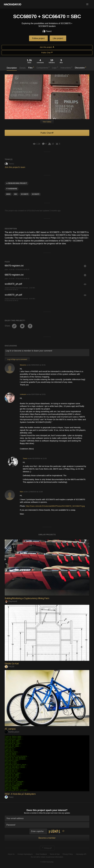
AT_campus (10, 729)
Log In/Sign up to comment (17, 359)
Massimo (23, 365)
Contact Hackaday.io (25, 854)
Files (31, 68)
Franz (9, 797)
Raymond (11, 601)
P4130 (9, 667)
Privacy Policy (68, 854)
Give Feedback (41, 854)
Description (12, 68)
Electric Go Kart (12, 664)
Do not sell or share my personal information (47, 857)
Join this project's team (15, 167)
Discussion (80, 68)
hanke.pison (12, 732)
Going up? (47, 848)
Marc (22, 492)
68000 (8, 194)
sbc (16, 194)
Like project (58, 38)
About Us (11, 854)
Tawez (47, 31)
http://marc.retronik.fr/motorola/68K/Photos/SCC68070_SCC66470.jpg (55, 506)
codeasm (23, 394)
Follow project (38, 38)
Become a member (30, 813)
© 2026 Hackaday (47, 862)
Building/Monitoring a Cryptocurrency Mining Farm (27, 598)
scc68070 (25, 194)
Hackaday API (81, 854)
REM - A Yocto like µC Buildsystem (20, 794)
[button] (87, 4)
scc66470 (36, 194)
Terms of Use (55, 854)
